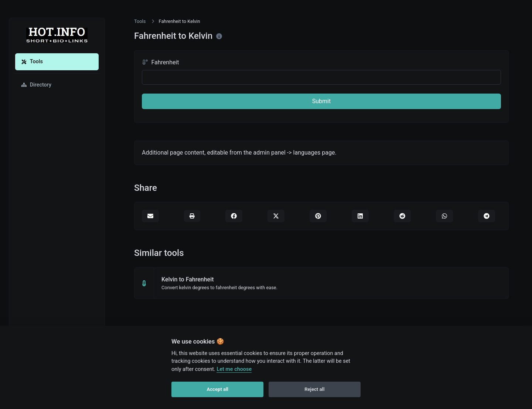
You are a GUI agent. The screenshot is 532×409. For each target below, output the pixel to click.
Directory (36, 85)
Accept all (218, 389)
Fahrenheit (161, 62)
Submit (321, 101)
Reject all (314, 389)
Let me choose (234, 369)
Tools (32, 62)
